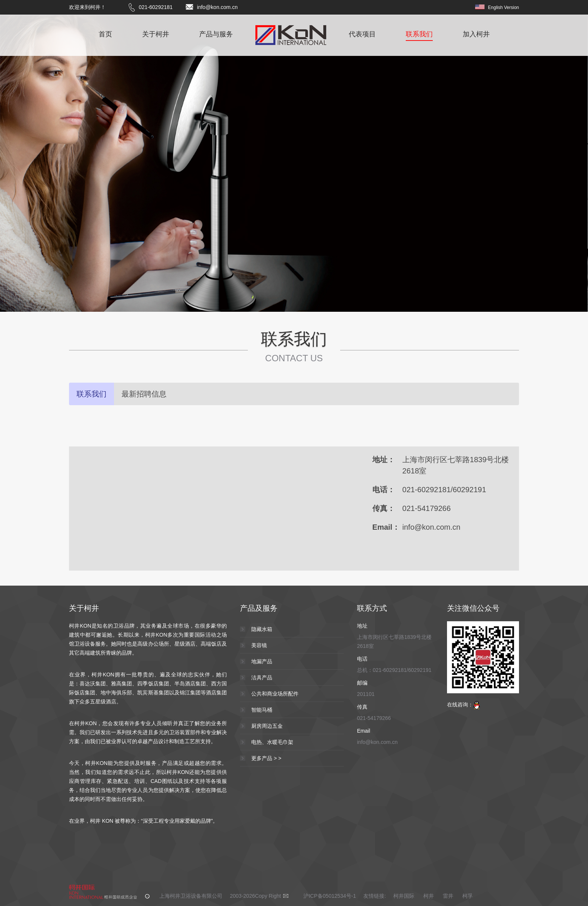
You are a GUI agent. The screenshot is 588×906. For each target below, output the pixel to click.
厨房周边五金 (267, 726)
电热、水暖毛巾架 (272, 742)
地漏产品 (262, 661)
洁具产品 (262, 678)
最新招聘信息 (144, 394)
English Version (503, 8)
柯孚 (468, 896)
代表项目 (362, 34)
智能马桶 (262, 710)
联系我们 (419, 34)
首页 (105, 34)
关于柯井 (156, 34)
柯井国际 (405, 896)
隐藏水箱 (262, 629)
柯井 (429, 896)
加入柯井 (476, 34)
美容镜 (259, 645)
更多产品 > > (266, 758)
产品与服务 (216, 34)
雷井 (448, 896)
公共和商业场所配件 (275, 694)
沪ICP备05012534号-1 (330, 896)
